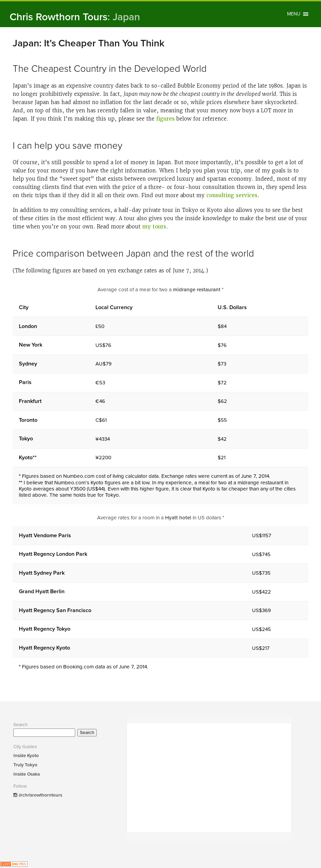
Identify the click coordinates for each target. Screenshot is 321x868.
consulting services (232, 195)
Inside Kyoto (26, 756)
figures (165, 119)
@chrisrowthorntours (38, 795)
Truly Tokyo (25, 765)
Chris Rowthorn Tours (75, 17)
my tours (154, 227)
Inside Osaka (27, 774)
